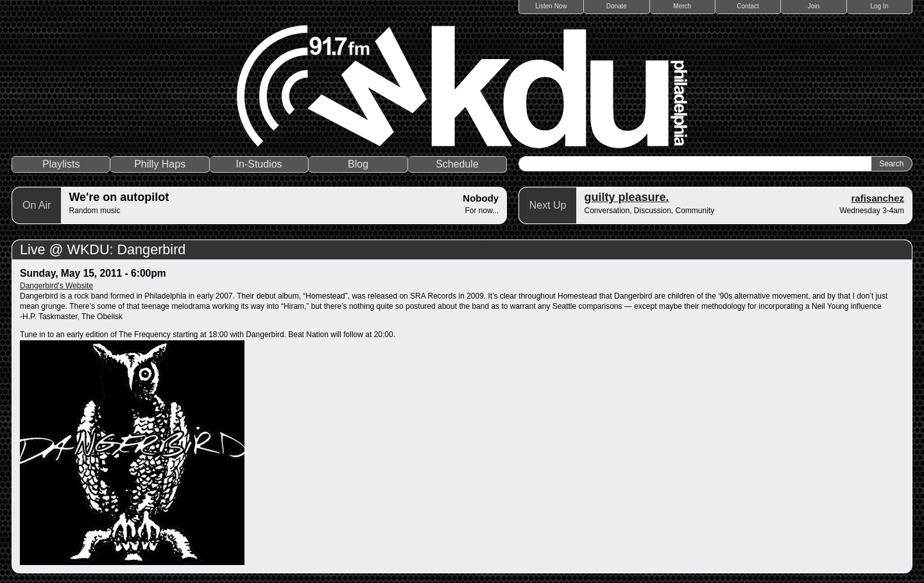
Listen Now (551, 6)
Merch (682, 6)
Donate (617, 6)
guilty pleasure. (626, 197)
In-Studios (259, 164)
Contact (748, 6)
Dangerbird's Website (56, 286)
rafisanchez (877, 198)
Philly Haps (160, 164)
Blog (358, 164)
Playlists (61, 164)
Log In (879, 6)
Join (814, 6)
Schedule (457, 164)
